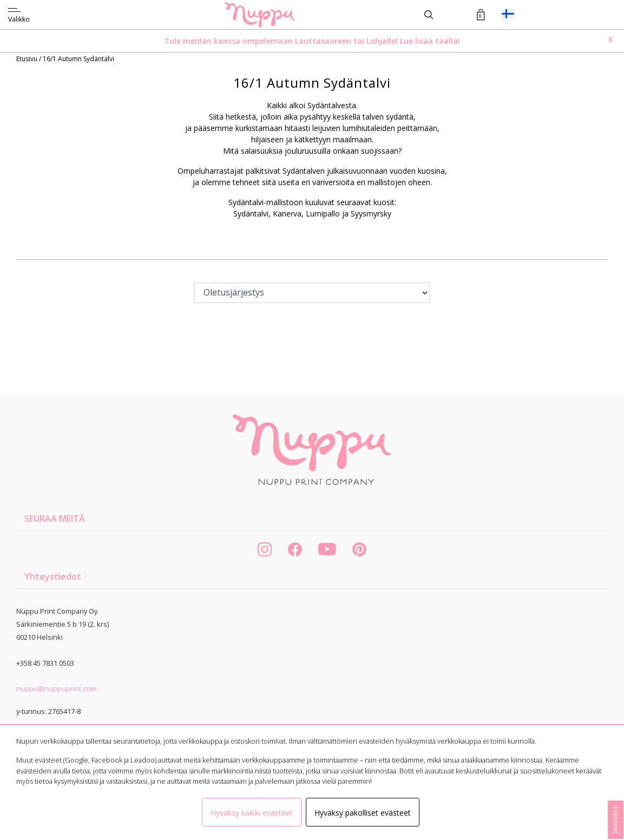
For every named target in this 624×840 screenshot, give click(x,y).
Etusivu (28, 59)
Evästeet (616, 820)
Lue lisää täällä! (430, 41)
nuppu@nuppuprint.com (56, 688)
